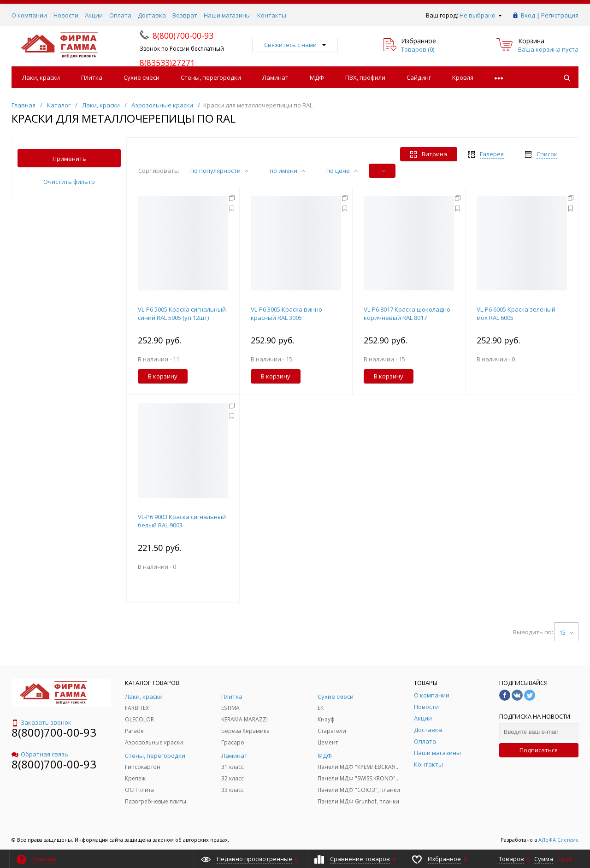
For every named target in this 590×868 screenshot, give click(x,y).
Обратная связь (40, 754)
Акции (94, 15)
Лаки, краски (41, 77)
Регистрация (560, 15)
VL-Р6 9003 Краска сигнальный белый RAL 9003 (182, 521)
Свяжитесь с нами (295, 45)
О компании (29, 15)
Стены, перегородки (211, 77)
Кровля (463, 77)
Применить (69, 159)
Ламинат (275, 77)
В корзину (163, 376)
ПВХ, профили (365, 77)
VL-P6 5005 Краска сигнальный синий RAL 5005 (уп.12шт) (182, 313)
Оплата (120, 15)
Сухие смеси (142, 77)
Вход (528, 15)
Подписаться (539, 750)
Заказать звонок (41, 722)
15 (566, 632)
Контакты (272, 15)
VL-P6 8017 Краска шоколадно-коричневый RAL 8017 (408, 313)
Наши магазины (227, 15)
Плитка (92, 77)
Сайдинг (419, 77)
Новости (66, 15)
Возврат (185, 15)
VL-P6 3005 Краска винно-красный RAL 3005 (287, 313)
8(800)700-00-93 (54, 732)
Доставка (152, 15)
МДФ (317, 77)
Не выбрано (481, 15)
